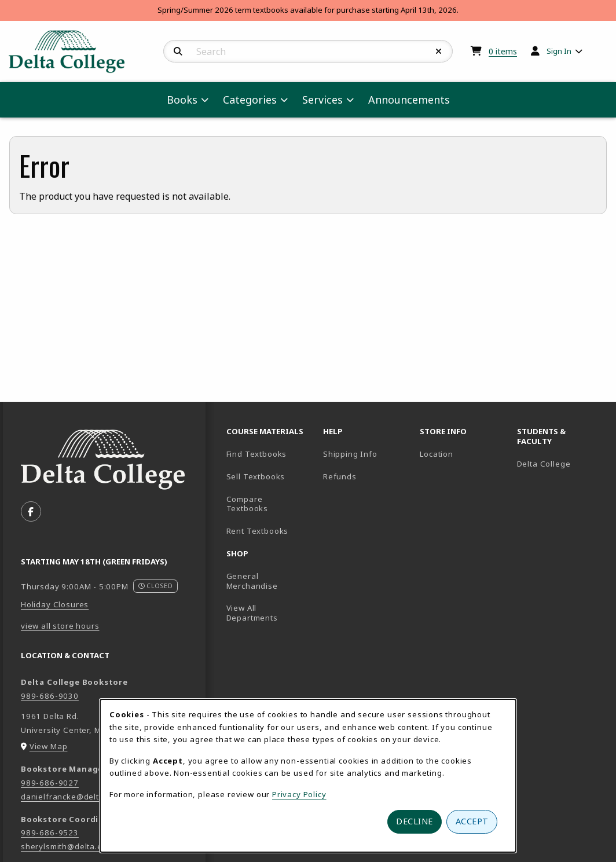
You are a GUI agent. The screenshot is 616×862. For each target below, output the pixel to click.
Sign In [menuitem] (559, 51)
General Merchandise (252, 581)
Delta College (561, 463)
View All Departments (252, 613)
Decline (415, 821)
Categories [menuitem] (250, 100)
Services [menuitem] (322, 100)
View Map (49, 746)
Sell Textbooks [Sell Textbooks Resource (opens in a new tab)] (256, 476)
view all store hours (60, 626)
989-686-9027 (50, 783)
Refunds (340, 476)
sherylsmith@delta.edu (67, 846)
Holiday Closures (55, 604)
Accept (472, 821)
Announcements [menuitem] (409, 100)
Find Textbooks (257, 454)
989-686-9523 (50, 832)
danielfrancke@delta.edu (71, 797)
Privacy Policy (299, 794)
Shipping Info (350, 454)
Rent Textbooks (258, 531)
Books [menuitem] (182, 100)
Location (437, 454)
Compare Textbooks (270, 504)
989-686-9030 (50, 696)
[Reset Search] (439, 52)
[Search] (178, 52)
